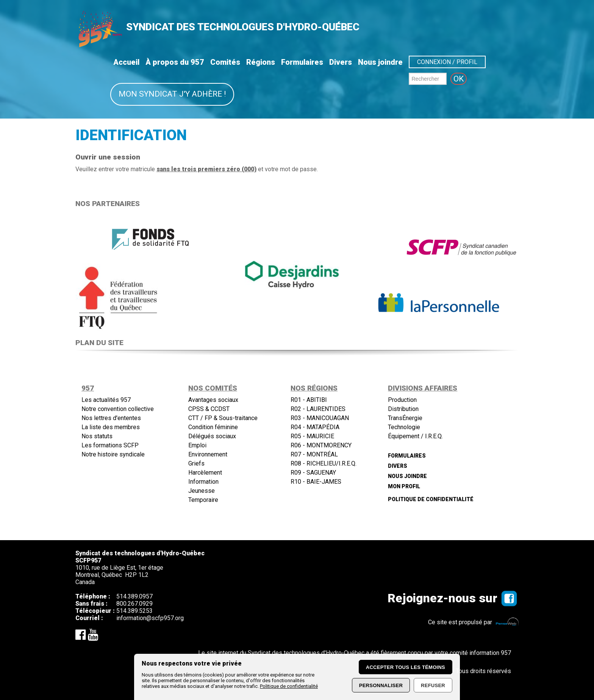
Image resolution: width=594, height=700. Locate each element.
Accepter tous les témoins (406, 667)
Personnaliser (381, 685)
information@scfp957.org (150, 618)
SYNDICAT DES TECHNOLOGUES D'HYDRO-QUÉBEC (243, 27)
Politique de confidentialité (289, 686)
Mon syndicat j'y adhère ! (172, 94)
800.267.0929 (134, 604)
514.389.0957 (134, 596)
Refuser (433, 685)
